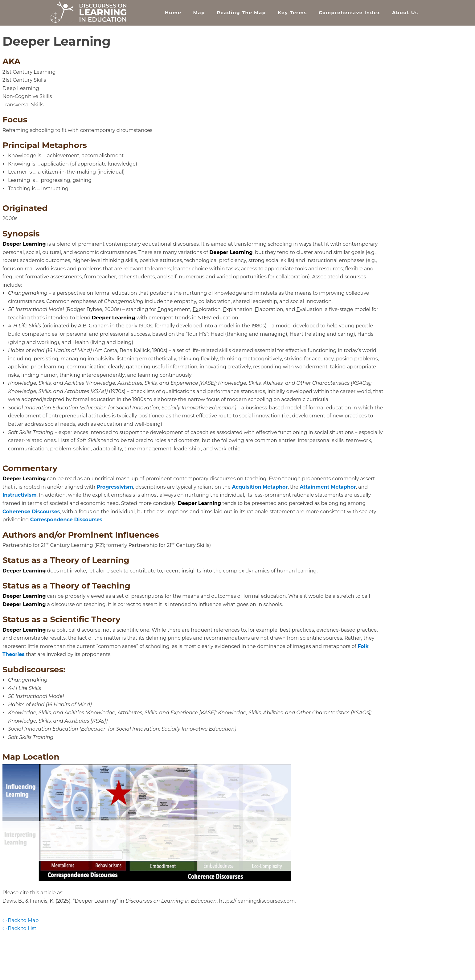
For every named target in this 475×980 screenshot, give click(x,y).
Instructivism (20, 495)
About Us (405, 12)
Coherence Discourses (31, 512)
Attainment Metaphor (328, 487)
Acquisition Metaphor (260, 487)
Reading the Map (241, 12)
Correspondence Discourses (66, 520)
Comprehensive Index (350, 12)
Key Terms (292, 12)
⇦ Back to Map (20, 920)
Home (173, 12)
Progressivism (115, 487)
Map (199, 12)
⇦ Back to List (19, 928)
